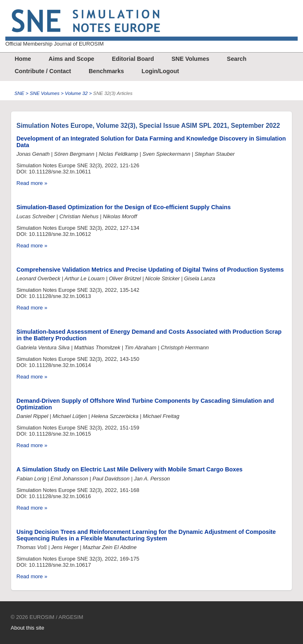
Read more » (32, 183)
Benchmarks (106, 71)
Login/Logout (160, 71)
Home (23, 59)
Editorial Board (133, 59)
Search (237, 59)
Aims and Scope (71, 59)
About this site (28, 628)
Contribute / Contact (43, 71)
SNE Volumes (191, 59)
